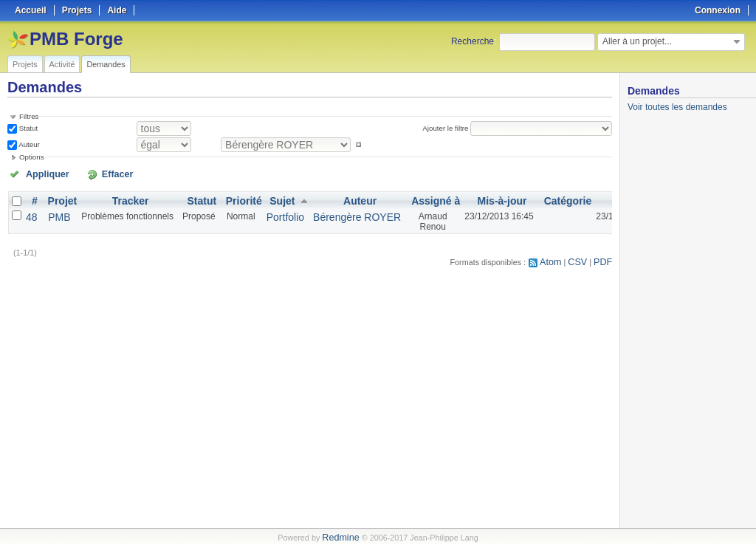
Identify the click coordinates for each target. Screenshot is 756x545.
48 (31, 213)
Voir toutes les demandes (677, 107)
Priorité (236, 198)
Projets (25, 64)
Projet (58, 198)
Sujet (269, 198)
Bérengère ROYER (335, 213)
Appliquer (39, 172)
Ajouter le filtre (451, 127)
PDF (605, 258)
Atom (558, 258)
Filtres (29, 116)
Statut (27, 127)
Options (32, 155)
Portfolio (272, 213)
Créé (591, 198)
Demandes (106, 64)
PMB (55, 213)
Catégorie (529, 198)
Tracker (124, 198)
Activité (62, 64)
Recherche (472, 41)
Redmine (341, 537)
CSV (582, 258)
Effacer (89, 172)
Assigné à (404, 198)
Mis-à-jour (466, 198)
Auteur (28, 143)
